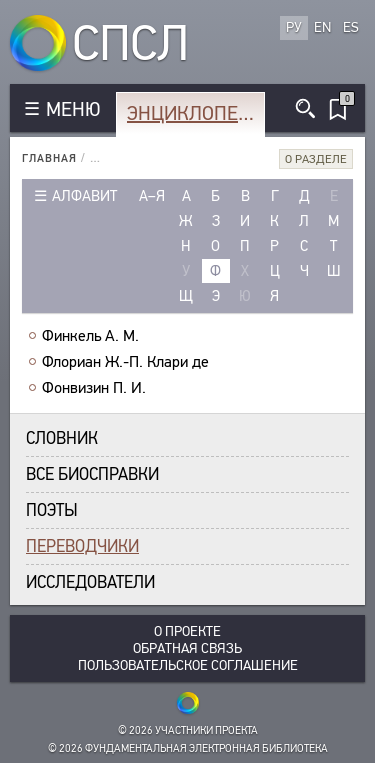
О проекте (187, 631)
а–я (152, 196)
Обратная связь (187, 648)
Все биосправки (92, 474)
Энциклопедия (194, 113)
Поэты (52, 510)
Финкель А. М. (90, 336)
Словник (62, 438)
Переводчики (82, 546)
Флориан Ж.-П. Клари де (125, 362)
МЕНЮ (73, 109)
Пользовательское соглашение (188, 665)
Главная (49, 158)
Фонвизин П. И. (94, 388)
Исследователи (90, 582)
